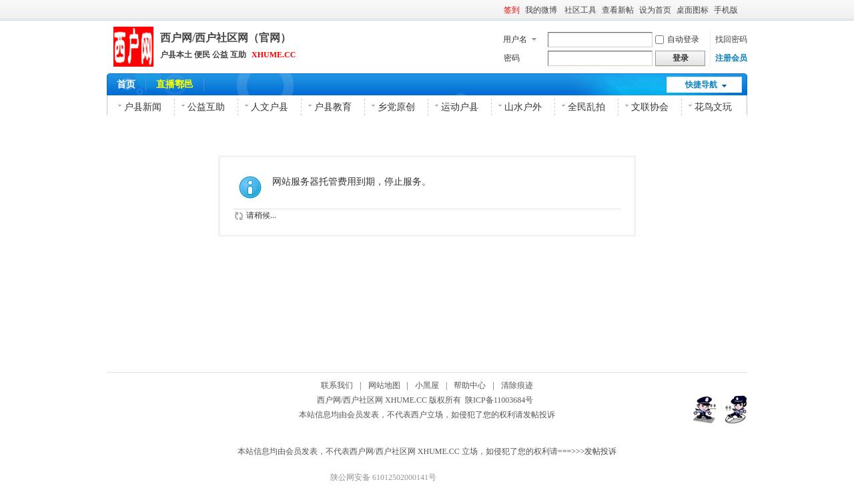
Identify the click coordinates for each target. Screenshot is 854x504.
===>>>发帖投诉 (587, 451)
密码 (512, 58)
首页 (126, 84)
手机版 (726, 10)
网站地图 (384, 385)
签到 (512, 10)
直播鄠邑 (175, 84)
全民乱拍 (586, 107)
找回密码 (731, 39)
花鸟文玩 (713, 107)
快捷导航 (701, 85)
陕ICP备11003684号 (501, 400)
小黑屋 (427, 385)
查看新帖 (618, 10)
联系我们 (337, 385)
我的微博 (542, 10)
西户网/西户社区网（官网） (226, 38)
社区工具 (580, 10)
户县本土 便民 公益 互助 (203, 55)
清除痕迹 (517, 385)
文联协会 (650, 107)
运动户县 (460, 107)
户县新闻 (143, 107)
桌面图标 (693, 10)
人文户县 (270, 107)
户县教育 (333, 107)
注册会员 (731, 58)
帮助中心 (470, 385)
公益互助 (206, 107)
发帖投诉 (539, 415)
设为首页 (655, 10)
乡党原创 (396, 107)
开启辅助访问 (744, 9)
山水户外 (523, 107)
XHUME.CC (274, 55)
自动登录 (677, 39)
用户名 (515, 39)
